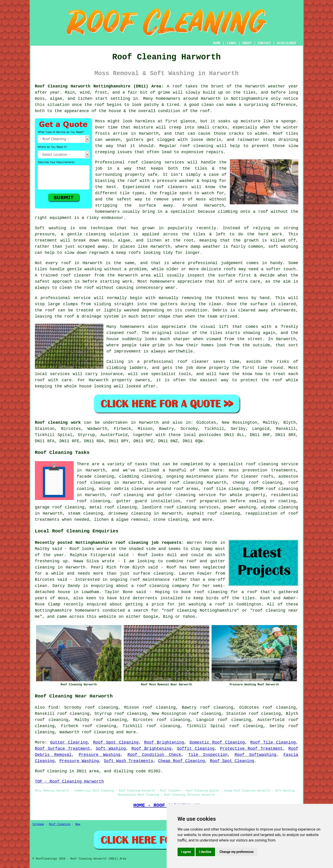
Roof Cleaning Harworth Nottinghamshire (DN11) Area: (99, 86)
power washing (240, 507)
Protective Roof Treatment (251, 749)
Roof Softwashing (255, 755)
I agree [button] (186, 852)
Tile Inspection (208, 755)
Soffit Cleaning (196, 749)
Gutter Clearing (69, 742)
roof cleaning (98, 732)
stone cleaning (170, 520)
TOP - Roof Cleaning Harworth (69, 781)
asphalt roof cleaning (213, 513)
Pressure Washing (100, 755)
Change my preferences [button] (237, 852)
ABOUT (247, 43)
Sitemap (38, 824)
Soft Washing (111, 749)
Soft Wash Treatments (128, 761)
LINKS (231, 43)
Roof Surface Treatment (63, 749)
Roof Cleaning (60, 824)
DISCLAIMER (286, 43)
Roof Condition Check (154, 755)
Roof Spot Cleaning (116, 742)
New (78, 824)
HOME (217, 43)
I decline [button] (205, 852)
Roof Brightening (164, 742)
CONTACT (264, 43)
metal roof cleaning (113, 507)
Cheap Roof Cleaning (182, 761)
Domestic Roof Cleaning (217, 742)
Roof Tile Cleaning (273, 742)
